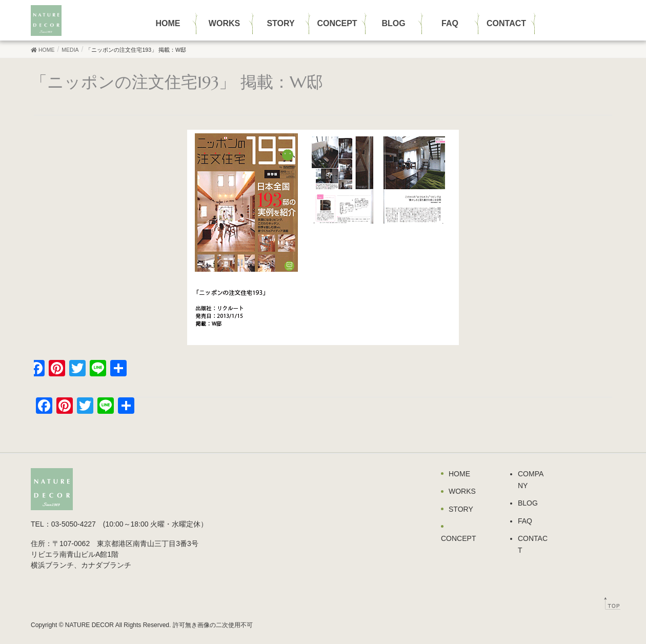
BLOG (528, 503)
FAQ (525, 521)
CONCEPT (458, 538)
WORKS (462, 491)
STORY (461, 509)
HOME (459, 474)
